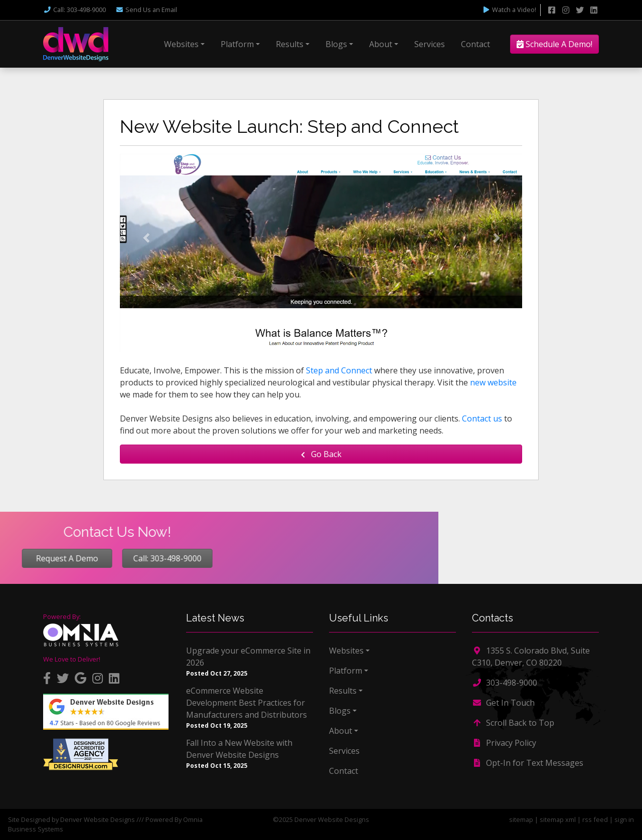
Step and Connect (339, 370)
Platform (237, 44)
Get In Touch (503, 703)
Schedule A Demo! (554, 44)
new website (493, 382)
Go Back (321, 454)
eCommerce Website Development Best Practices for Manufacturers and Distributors (247, 703)
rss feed (595, 819)
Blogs (336, 44)
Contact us (482, 418)
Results (290, 44)
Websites (181, 44)
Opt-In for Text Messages (528, 763)
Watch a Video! (509, 10)
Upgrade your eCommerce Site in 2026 (248, 657)
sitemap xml (558, 819)
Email (146, 10)
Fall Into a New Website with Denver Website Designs (239, 749)
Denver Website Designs (98, 819)
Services (430, 44)
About (381, 44)
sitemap (521, 819)
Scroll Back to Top (513, 723)
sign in (624, 819)
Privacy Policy (504, 743)
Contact (475, 44)
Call (74, 10)
